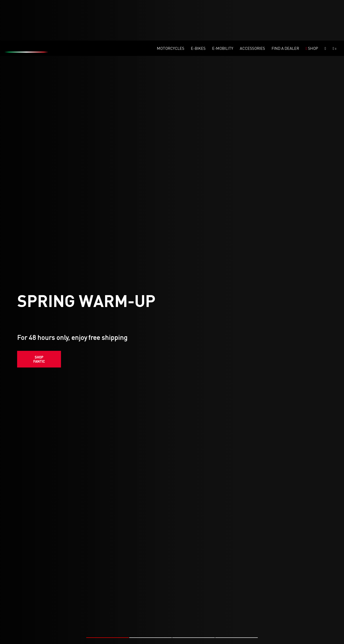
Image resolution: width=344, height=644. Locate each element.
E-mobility (223, 8)
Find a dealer (285, 8)
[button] (107, 597)
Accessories (252, 8)
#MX (163, 626)
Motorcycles (171, 8)
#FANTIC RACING (52, 626)
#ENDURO (74, 626)
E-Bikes (198, 8)
